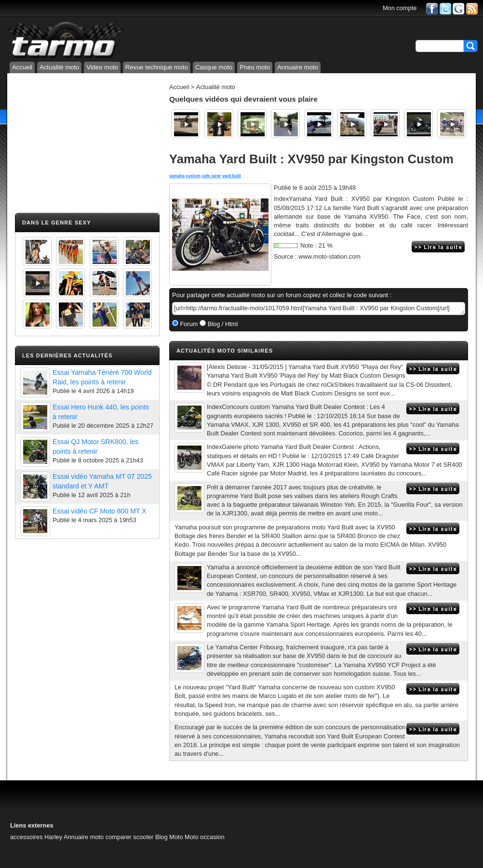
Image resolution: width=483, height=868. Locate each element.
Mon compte (400, 8)
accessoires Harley (36, 837)
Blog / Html (222, 324)
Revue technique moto (157, 67)
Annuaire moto (298, 67)
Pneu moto (255, 67)
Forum (188, 324)
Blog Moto (169, 837)
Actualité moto (59, 67)
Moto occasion (205, 837)
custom (193, 176)
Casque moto (214, 67)
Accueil (22, 67)
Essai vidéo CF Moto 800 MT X (100, 511)
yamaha (177, 176)
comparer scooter (130, 837)
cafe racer (211, 176)
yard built (232, 176)
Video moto (102, 67)
